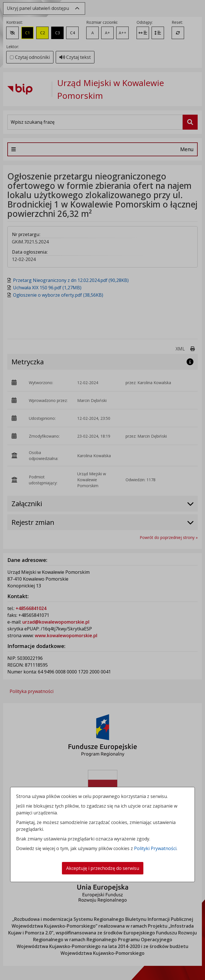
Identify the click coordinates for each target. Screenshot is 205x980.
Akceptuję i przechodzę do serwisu (103, 868)
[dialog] (102, 490)
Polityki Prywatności (155, 848)
